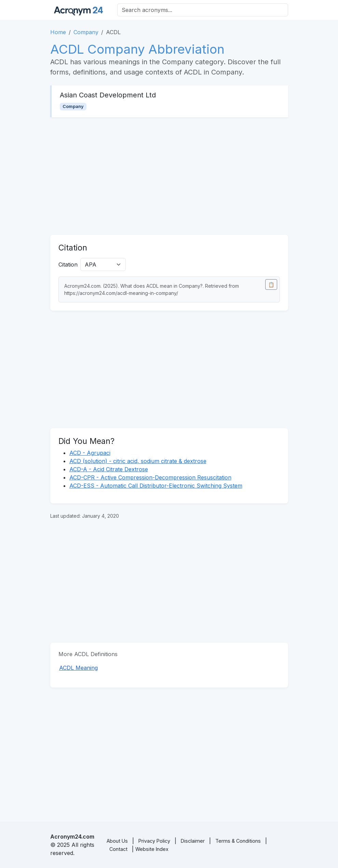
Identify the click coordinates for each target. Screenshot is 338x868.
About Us (117, 841)
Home (58, 32)
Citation (68, 265)
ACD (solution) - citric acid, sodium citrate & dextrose (138, 461)
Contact (118, 849)
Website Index (152, 849)
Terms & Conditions (238, 841)
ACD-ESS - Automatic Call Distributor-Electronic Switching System (156, 486)
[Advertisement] (169, 176)
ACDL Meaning (78, 668)
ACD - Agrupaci (90, 453)
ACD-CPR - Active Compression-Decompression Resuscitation (150, 477)
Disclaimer (193, 841)
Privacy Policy (154, 841)
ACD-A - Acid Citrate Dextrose (109, 469)
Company (86, 32)
